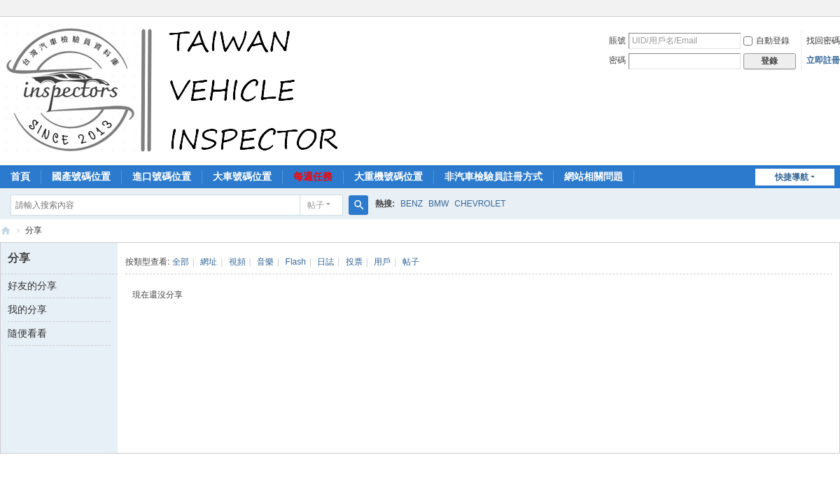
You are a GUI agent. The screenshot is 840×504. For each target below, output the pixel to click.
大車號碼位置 (242, 176)
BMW (439, 204)
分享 (34, 230)
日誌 (325, 262)
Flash (296, 262)
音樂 (265, 262)
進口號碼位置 (162, 176)
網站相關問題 (594, 176)
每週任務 (313, 176)
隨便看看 (27, 333)
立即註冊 (823, 60)
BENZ (412, 204)
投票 (354, 262)
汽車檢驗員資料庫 (6, 231)
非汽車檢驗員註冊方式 (493, 176)
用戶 (382, 262)
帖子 (316, 205)
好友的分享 (32, 286)
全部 (181, 262)
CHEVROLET (480, 204)
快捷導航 (792, 177)
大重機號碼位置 (388, 176)
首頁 (20, 176)
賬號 (617, 41)
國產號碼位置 (81, 176)
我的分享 (27, 309)
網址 (209, 262)
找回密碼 (823, 41)
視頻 (237, 262)
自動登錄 (766, 41)
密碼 (617, 60)
